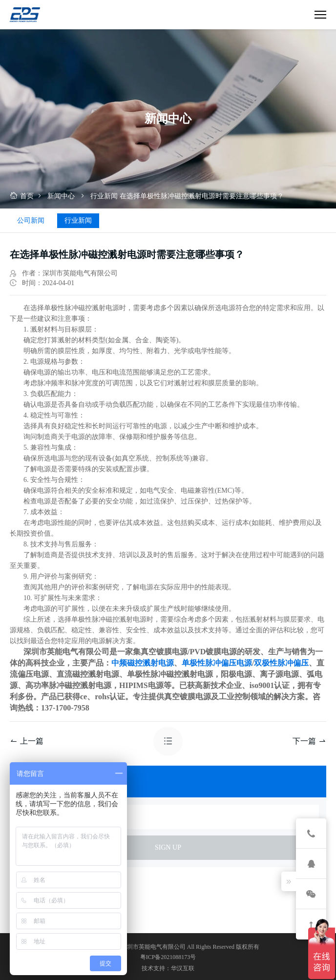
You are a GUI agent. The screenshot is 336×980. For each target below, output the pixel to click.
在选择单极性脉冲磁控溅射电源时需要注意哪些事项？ (202, 196)
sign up (168, 847)
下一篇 (309, 741)
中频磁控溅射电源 (143, 663)
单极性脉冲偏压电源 (217, 663)
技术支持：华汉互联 (168, 968)
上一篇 (27, 741)
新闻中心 (61, 196)
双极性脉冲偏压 (281, 663)
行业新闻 (104, 196)
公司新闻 (31, 220)
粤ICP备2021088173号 (168, 957)
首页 (22, 196)
